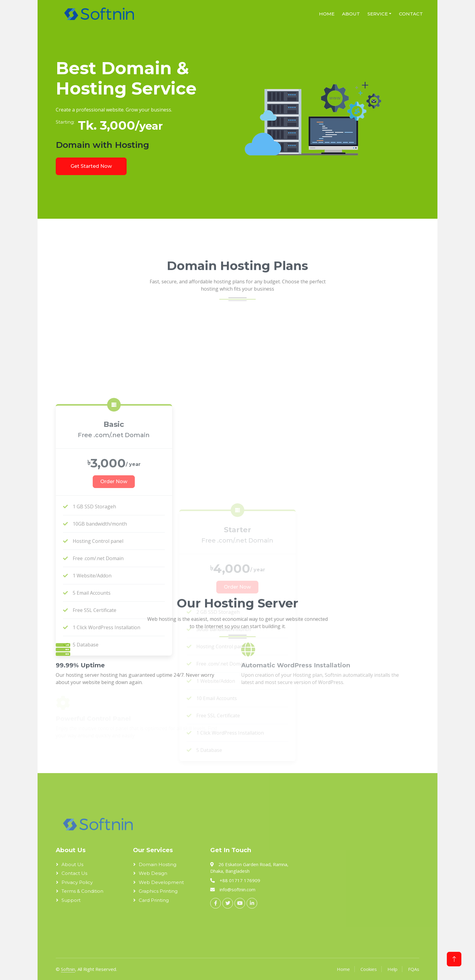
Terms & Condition (82, 891)
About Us (72, 864)
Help (392, 969)
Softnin (68, 969)
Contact (411, 14)
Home (327, 14)
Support (71, 900)
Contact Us (74, 873)
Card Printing (154, 900)
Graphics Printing (158, 891)
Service (378, 14)
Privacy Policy (77, 882)
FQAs (414, 969)
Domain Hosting (158, 864)
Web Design (153, 873)
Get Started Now (91, 166)
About (351, 14)
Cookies (369, 969)
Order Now (114, 616)
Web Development (161, 882)
